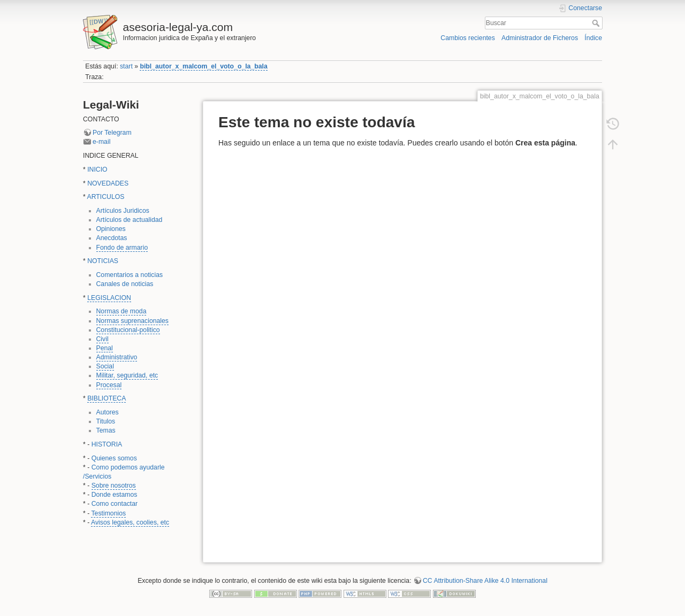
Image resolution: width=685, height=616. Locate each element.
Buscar (597, 23)
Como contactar (115, 504)
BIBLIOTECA (106, 398)
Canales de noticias (125, 284)
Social (105, 366)
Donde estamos (115, 495)
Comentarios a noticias (130, 275)
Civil (102, 339)
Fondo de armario (122, 248)
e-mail (101, 142)
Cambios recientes (467, 38)
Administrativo (117, 357)
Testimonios (108, 513)
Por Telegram (112, 133)
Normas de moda (121, 311)
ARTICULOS (106, 197)
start (126, 66)
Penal (105, 348)
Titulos (106, 421)
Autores (108, 412)
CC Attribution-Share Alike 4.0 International (485, 581)
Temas (106, 430)
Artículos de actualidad (130, 220)
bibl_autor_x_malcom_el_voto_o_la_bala (203, 66)
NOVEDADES (108, 183)
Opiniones (111, 229)
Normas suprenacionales (133, 321)
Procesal (109, 385)
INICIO (97, 170)
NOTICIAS (103, 261)
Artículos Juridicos (123, 211)
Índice (593, 38)
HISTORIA (107, 444)
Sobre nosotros (114, 486)
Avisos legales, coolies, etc (130, 522)
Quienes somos (114, 458)
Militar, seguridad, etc (127, 375)
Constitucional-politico (128, 330)
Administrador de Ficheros (540, 38)
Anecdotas (112, 238)
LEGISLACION (109, 298)
